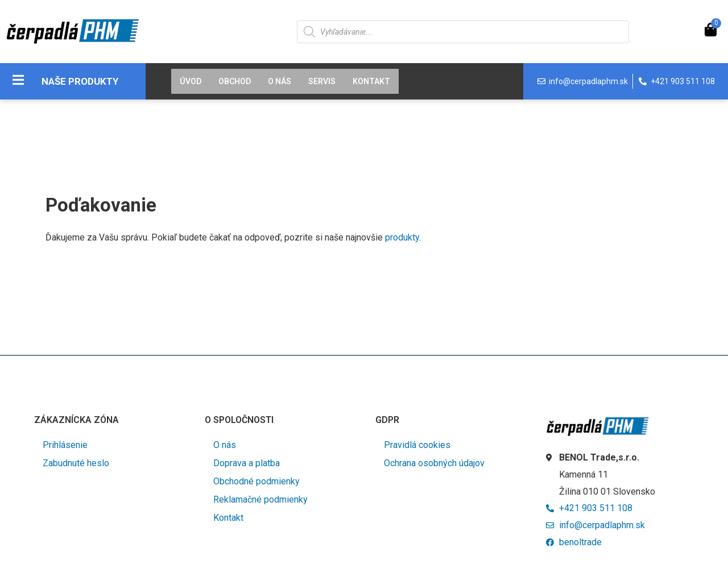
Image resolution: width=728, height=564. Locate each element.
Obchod (235, 81)
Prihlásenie (65, 445)
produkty (402, 237)
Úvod (191, 81)
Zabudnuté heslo (76, 463)
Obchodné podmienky (257, 481)
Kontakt (371, 81)
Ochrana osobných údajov (434, 463)
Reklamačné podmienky (260, 499)
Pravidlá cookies (417, 445)
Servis (322, 81)
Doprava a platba (247, 463)
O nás (280, 81)
